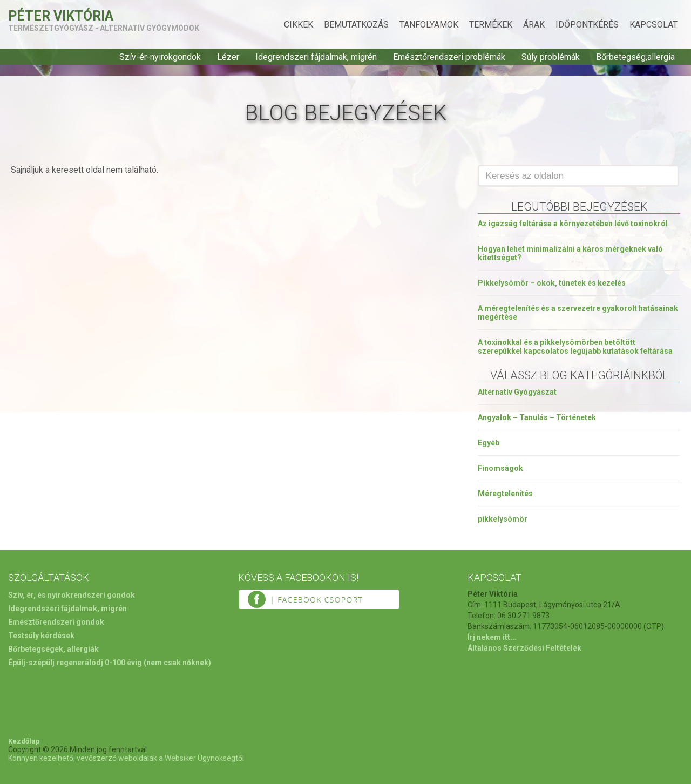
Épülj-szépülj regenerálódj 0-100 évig (75, 663)
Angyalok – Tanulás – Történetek (537, 417)
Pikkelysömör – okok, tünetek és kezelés (552, 283)
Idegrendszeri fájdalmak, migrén (316, 57)
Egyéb (489, 443)
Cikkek (299, 25)
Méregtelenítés (505, 494)
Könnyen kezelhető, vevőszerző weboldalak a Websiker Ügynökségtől (126, 758)
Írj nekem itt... (492, 637)
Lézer (228, 57)
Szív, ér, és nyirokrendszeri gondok (72, 595)
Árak (534, 25)
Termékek (491, 25)
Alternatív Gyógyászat (517, 392)
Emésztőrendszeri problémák (449, 57)
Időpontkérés (587, 25)
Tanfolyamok (429, 25)
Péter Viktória (61, 16)
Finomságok (500, 468)
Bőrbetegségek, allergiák (53, 649)
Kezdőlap (24, 741)
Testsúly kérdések (41, 636)
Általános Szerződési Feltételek (524, 648)
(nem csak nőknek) (177, 663)
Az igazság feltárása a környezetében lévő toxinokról (573, 224)
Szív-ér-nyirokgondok (160, 57)
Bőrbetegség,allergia (635, 57)
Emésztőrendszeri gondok (56, 622)
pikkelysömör (503, 519)
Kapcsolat (653, 25)
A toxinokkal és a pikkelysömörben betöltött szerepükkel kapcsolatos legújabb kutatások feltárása (575, 347)
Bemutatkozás (356, 25)
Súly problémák (551, 57)
